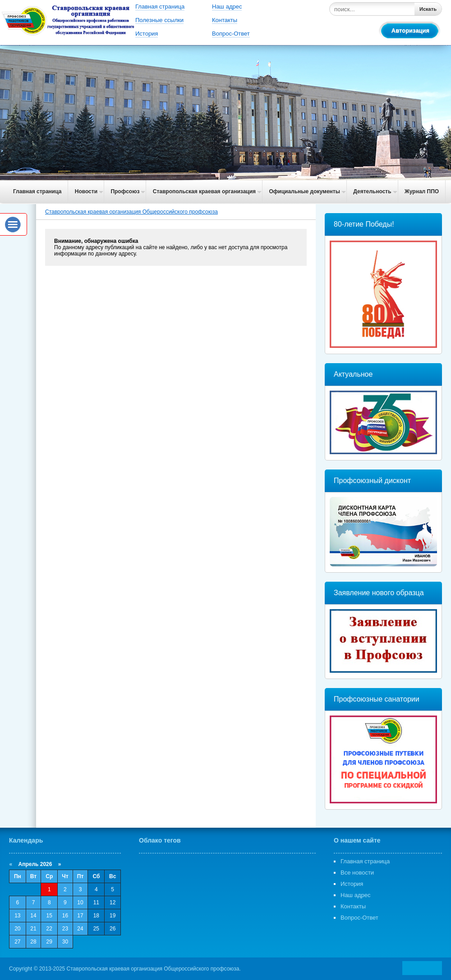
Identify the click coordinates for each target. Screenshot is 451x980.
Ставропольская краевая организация (204, 191)
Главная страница (160, 7)
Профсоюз (125, 191)
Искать (428, 9)
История (147, 34)
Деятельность (372, 191)
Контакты (225, 20)
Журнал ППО (422, 191)
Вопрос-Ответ (231, 34)
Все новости (357, 873)
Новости (86, 191)
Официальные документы (304, 191)
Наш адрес (227, 7)
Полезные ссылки (159, 20)
